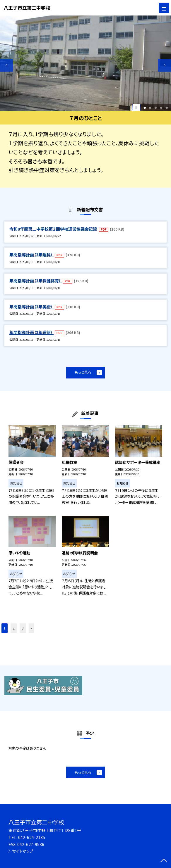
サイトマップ (23, 851)
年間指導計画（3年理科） (31, 255)
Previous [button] (6, 65)
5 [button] (167, 108)
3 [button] (155, 108)
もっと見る (83, 372)
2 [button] (150, 108)
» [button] (32, 628)
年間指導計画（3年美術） (31, 307)
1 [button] (145, 108)
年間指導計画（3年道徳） (31, 332)
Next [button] (165, 65)
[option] (85, 64)
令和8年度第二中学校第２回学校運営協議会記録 (54, 229)
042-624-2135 (32, 837)
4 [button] (161, 108)
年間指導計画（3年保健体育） (36, 281)
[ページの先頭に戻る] (164, 861)
